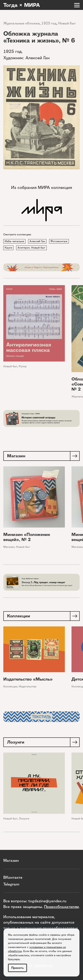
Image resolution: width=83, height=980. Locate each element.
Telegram (11, 884)
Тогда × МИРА (22, 5)
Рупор (23, 366)
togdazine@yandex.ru (47, 901)
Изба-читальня (14, 241)
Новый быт (67, 23)
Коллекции (10, 686)
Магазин (9, 547)
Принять (17, 968)
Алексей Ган (37, 241)
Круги (8, 248)
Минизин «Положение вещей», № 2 (27, 537)
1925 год (49, 23)
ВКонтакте (13, 877)
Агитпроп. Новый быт (31, 248)
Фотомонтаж (59, 241)
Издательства (28, 686)
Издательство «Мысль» (28, 679)
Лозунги (24, 819)
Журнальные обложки (21, 23)
